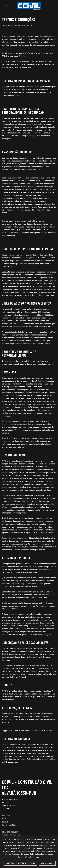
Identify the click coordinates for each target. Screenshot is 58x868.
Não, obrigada (47, 863)
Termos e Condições (27, 857)
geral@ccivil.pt (12, 832)
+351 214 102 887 (15, 835)
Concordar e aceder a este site (20, 863)
